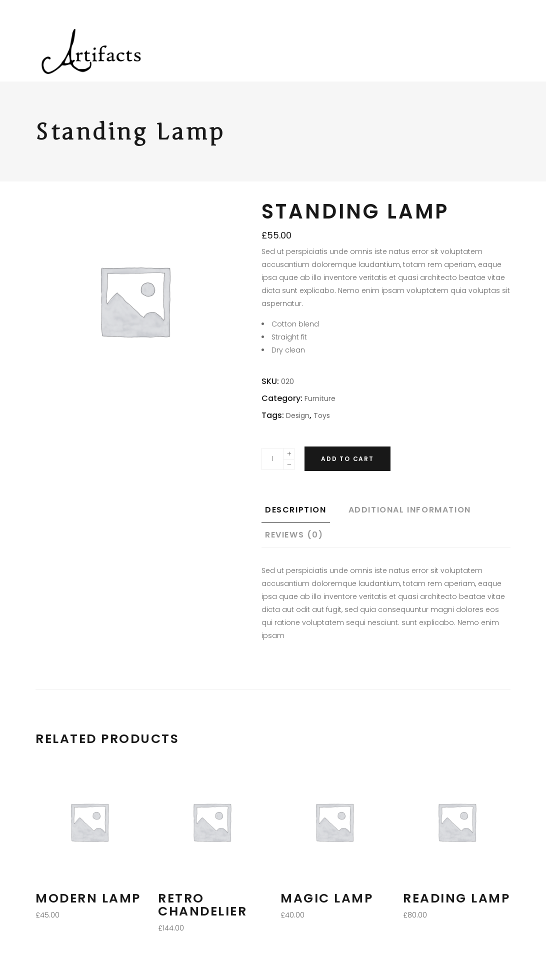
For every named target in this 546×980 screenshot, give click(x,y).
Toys (322, 415)
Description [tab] (296, 510)
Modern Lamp (88, 898)
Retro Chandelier (202, 905)
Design (298, 415)
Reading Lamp (456, 898)
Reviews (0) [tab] (294, 535)
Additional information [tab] (410, 510)
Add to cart (347, 459)
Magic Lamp (327, 898)
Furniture (320, 398)
